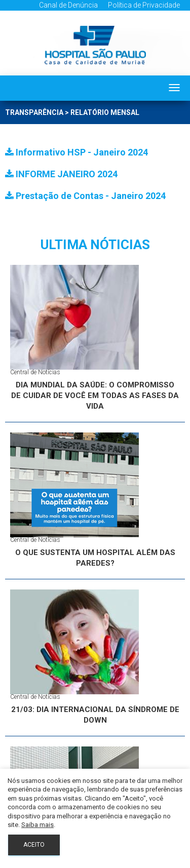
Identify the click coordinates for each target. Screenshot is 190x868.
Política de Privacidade (144, 5)
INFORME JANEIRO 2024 (61, 174)
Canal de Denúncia (68, 5)
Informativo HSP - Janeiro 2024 (77, 152)
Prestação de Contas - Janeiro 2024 (85, 196)
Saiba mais (37, 825)
